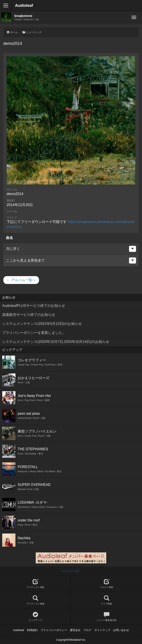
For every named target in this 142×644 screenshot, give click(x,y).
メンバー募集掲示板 (106, 617)
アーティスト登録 (35, 584)
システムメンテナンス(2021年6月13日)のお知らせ (42, 324)
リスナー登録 (106, 584)
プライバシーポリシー (54, 630)
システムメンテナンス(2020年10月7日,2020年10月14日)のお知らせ (56, 342)
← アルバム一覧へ (21, 280)
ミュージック (34, 32)
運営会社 (75, 630)
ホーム (14, 32)
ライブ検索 (106, 600)
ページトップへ (71, 571)
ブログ (87, 630)
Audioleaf (24, 5)
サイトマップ (102, 630)
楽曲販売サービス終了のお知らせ (29, 315)
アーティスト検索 (35, 600)
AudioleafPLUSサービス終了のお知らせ (34, 306)
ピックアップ (35, 617)
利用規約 (32, 630)
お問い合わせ (121, 630)
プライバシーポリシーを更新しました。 (34, 333)
